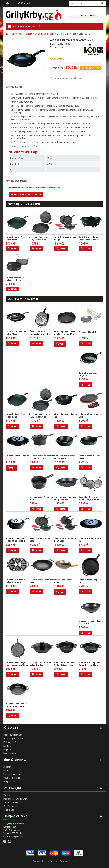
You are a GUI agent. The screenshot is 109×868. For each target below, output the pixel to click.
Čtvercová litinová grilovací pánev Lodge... (41, 333)
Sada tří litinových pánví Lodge (65, 238)
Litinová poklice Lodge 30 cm (90, 539)
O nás (6, 771)
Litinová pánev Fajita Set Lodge (90, 415)
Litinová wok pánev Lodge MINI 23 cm (91, 622)
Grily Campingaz (11, 806)
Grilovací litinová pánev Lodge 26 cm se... (65, 498)
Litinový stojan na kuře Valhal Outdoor (40, 664)
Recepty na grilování (13, 774)
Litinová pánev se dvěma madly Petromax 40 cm (66, 333)
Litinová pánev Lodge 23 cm (65, 415)
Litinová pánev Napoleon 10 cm (41, 498)
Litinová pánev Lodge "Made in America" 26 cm (17, 664)
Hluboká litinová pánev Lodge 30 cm (65, 457)
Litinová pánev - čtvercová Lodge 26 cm (18, 238)
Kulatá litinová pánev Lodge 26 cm (89, 374)
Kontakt (25, 3)
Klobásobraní (10, 742)
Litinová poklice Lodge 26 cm (17, 457)
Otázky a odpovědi (12, 778)
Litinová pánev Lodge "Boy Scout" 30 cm (40, 238)
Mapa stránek (10, 753)
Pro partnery (9, 782)
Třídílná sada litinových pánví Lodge (65, 539)
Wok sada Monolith (88, 332)
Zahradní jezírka (11, 802)
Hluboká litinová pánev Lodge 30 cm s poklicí (16, 539)
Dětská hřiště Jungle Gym (15, 799)
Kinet (74, 861)
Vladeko (7, 795)
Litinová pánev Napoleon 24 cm (90, 457)
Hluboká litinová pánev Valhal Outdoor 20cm (89, 664)
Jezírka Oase (9, 810)
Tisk (79, 78)
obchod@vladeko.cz (17, 837)
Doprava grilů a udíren (13, 739)
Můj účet (7, 750)
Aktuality (7, 767)
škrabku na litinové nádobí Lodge (75, 127)
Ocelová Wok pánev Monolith (63, 581)
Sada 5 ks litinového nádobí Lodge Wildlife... (90, 498)
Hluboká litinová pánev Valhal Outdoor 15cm (65, 664)
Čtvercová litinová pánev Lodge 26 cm (17, 333)
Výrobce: (54, 47)
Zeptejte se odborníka (64, 78)
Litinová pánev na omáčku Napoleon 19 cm (42, 457)
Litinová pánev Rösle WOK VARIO (42, 581)
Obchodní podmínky (13, 735)
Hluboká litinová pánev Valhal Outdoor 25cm (16, 705)
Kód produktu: (57, 44)
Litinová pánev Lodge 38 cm (90, 581)
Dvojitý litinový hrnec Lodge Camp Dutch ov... (90, 238)
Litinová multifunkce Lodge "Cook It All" (15, 279)
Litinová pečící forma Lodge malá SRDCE (15, 581)
